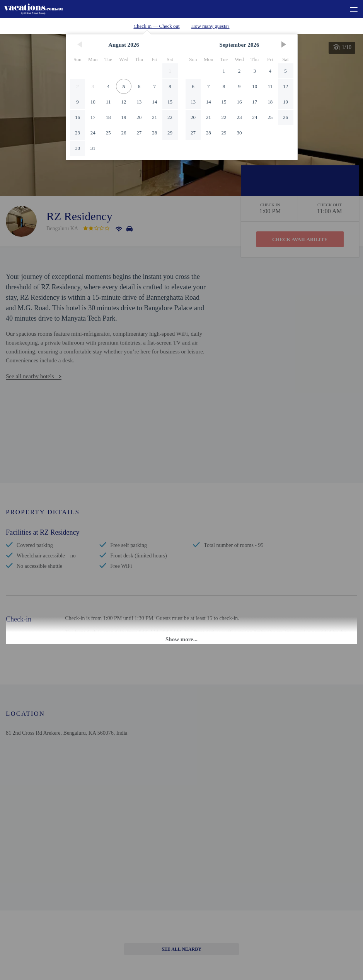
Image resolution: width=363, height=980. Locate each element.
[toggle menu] (350, 8)
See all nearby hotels (30, 376)
